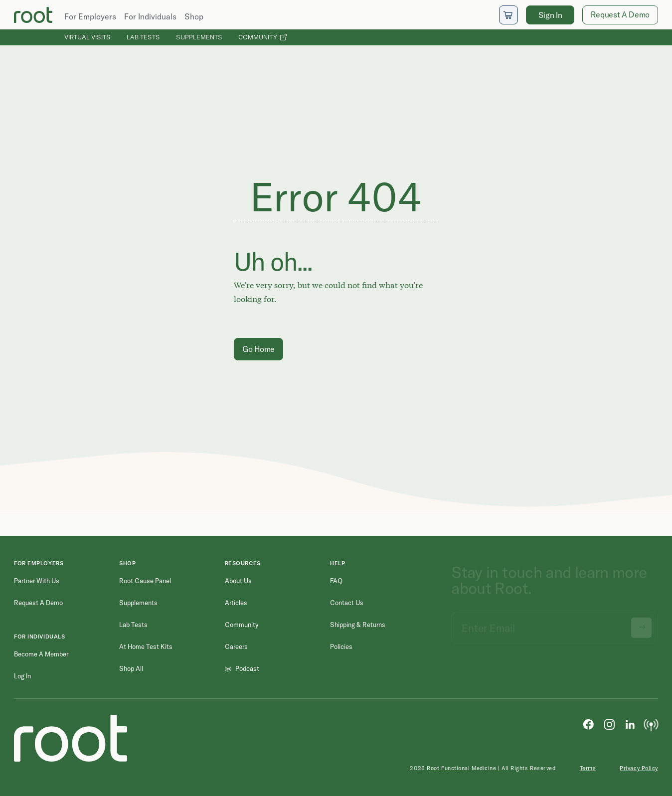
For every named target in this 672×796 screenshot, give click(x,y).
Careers (236, 646)
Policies (341, 646)
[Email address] (555, 624)
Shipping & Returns (358, 625)
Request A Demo (620, 14)
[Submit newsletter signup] (641, 624)
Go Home (258, 349)
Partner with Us (37, 581)
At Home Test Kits (146, 646)
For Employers (90, 16)
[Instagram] (609, 724)
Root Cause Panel (145, 581)
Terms (588, 768)
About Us (238, 581)
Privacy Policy (639, 768)
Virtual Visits (87, 37)
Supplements (199, 37)
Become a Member (41, 654)
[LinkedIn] (630, 724)
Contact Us (347, 603)
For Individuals (150, 16)
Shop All (131, 668)
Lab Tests (143, 37)
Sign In (550, 15)
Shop (194, 16)
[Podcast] (651, 724)
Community (262, 37)
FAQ (336, 581)
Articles (236, 603)
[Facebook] (588, 724)
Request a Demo (38, 603)
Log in (22, 676)
